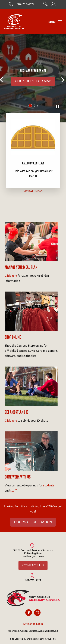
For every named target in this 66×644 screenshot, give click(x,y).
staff (13, 490)
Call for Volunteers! (33, 163)
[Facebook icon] (29, 612)
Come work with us (18, 477)
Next (63, 77)
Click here (11, 276)
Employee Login (33, 624)
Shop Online (13, 337)
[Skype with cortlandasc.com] (11, 5)
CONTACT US (33, 565)
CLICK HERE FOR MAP (33, 81)
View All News (33, 191)
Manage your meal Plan (21, 267)
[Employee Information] (53, 5)
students (49, 485)
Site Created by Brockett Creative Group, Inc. (33, 639)
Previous (3, 77)
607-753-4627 (26, 4)
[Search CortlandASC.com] (45, 5)
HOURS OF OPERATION (33, 522)
